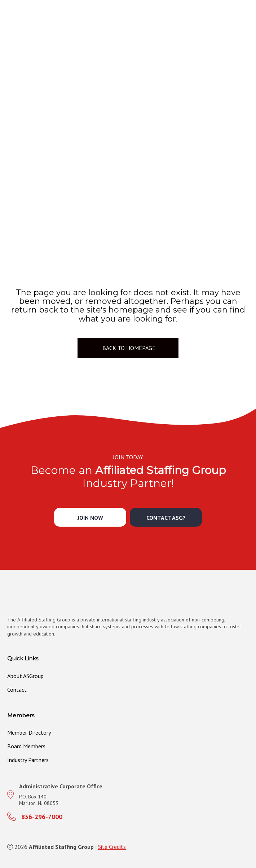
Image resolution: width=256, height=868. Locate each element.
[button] (90, 517)
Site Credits (112, 847)
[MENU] (248, 27)
